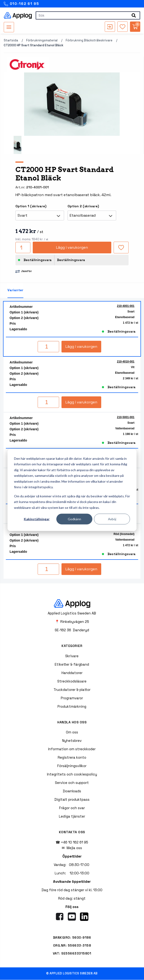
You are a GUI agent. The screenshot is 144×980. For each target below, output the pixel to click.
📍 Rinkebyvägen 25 (72, 622)
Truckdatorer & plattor (72, 690)
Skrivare (72, 656)
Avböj (112, 519)
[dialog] (72, 490)
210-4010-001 (126, 362)
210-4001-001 (126, 306)
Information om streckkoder (72, 749)
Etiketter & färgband (72, 665)
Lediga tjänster (72, 817)
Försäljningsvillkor (72, 766)
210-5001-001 (126, 417)
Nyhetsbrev (72, 741)
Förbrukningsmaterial (42, 41)
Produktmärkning (72, 707)
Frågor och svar (72, 808)
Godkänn (74, 519)
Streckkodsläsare (72, 681)
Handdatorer (72, 673)
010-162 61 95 (21, 4)
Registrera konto (72, 758)
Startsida (11, 41)
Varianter (15, 290)
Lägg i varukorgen (72, 248)
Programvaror (72, 698)
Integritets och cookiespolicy (72, 774)
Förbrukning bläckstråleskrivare (89, 41)
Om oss (72, 732)
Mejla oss (74, 848)
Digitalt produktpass (72, 800)
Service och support (72, 783)
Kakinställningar (37, 519)
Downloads (72, 791)
